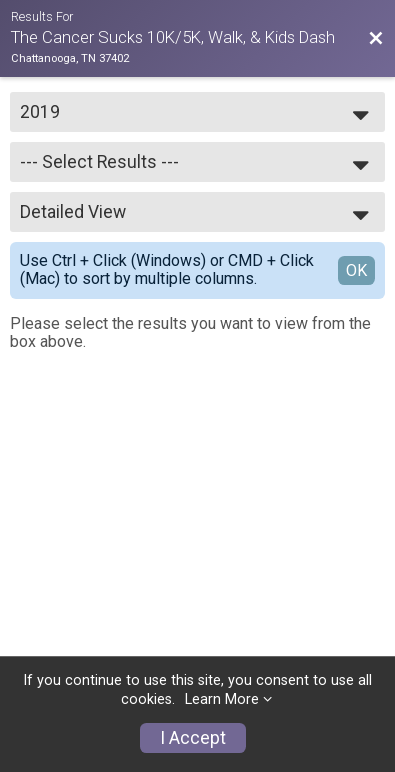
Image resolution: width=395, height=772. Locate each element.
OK (356, 270)
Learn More (222, 699)
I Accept (193, 738)
